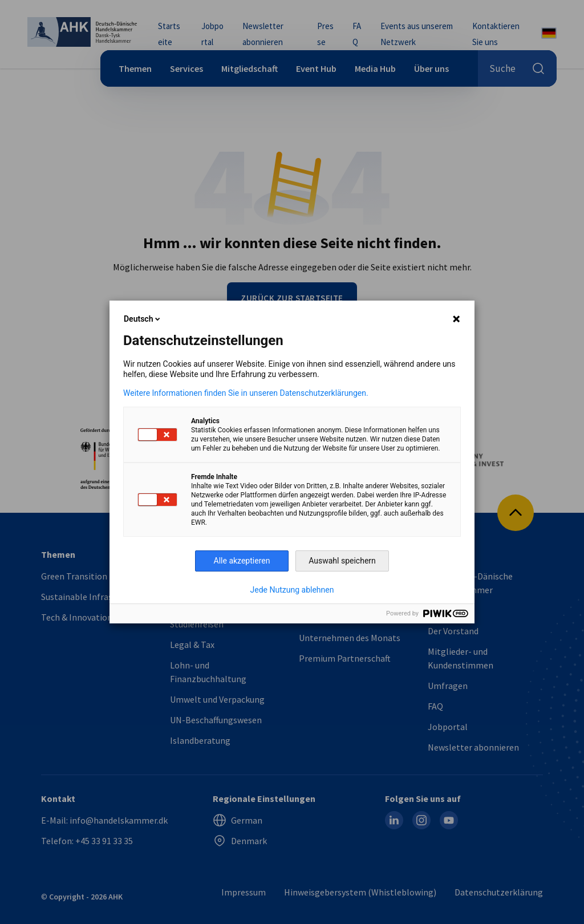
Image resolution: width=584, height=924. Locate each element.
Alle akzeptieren (242, 561)
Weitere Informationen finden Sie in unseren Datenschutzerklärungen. (246, 393)
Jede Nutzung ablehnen (292, 590)
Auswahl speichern (342, 561)
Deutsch (143, 319)
